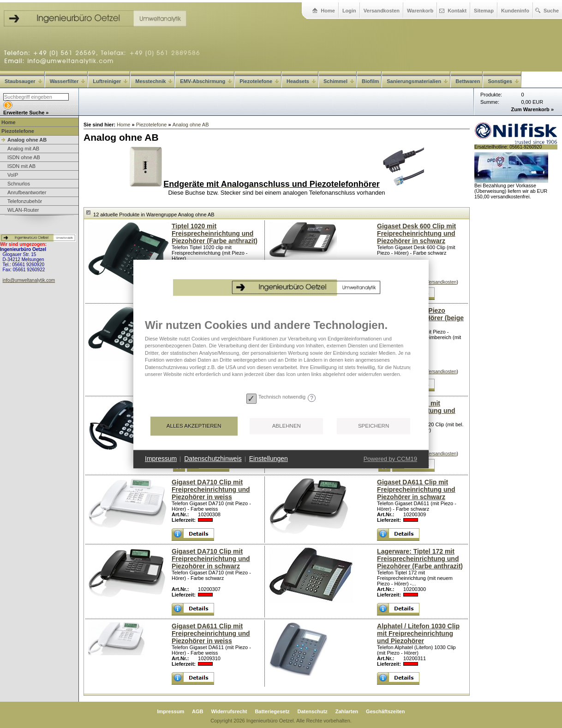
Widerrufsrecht (229, 711)
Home (328, 11)
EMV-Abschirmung (206, 81)
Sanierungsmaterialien (417, 81)
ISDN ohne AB (24, 157)
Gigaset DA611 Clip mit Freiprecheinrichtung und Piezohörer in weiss (211, 633)
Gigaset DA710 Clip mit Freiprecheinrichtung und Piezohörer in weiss (211, 489)
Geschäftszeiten (385, 711)
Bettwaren (468, 81)
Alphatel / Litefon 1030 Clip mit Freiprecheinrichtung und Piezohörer (418, 633)
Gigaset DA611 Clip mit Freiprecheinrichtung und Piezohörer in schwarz (416, 489)
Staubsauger (23, 81)
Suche (551, 11)
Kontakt (457, 11)
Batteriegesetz (272, 711)
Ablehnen (287, 426)
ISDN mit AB (21, 166)
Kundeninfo (515, 11)
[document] (281, 354)
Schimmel (339, 81)
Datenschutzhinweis (213, 459)
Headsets (301, 81)
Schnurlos (19, 184)
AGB (197, 711)
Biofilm (370, 81)
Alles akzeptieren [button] (194, 426)
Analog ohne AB (27, 140)
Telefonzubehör (25, 201)
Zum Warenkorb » (533, 109)
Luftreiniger (110, 81)
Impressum (171, 711)
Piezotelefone (259, 81)
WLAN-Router (23, 210)
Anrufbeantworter (27, 192)
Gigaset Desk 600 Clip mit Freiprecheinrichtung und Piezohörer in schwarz (416, 233)
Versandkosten (382, 11)
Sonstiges (503, 81)
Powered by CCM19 (390, 459)
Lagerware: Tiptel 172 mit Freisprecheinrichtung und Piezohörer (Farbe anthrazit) (420, 559)
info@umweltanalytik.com (29, 280)
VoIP (13, 175)
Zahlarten (347, 711)
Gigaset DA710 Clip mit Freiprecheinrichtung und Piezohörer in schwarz (211, 559)
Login (349, 11)
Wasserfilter (68, 81)
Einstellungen (269, 459)
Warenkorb (420, 11)
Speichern (374, 426)
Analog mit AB (23, 149)
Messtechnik (154, 81)
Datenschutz (312, 711)
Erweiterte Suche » (26, 113)
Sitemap (484, 11)
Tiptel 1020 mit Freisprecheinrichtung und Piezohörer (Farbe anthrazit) (215, 233)
